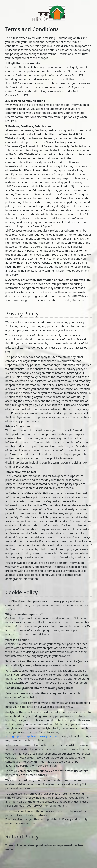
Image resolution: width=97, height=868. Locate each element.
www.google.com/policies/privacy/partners (32, 736)
